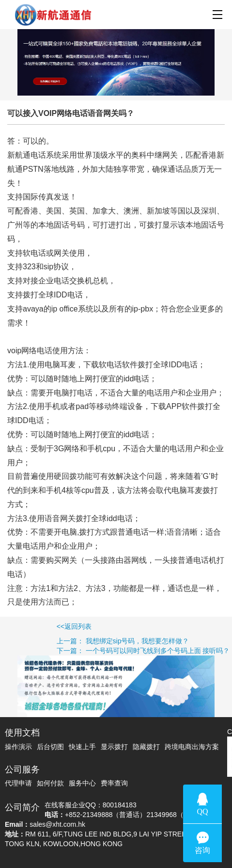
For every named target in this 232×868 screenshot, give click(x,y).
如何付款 (50, 783)
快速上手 (82, 747)
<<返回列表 (46, 626)
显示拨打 (114, 747)
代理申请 (18, 783)
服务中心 (82, 783)
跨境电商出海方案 (192, 747)
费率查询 (114, 783)
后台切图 (50, 747)
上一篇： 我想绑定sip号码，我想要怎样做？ (94, 641)
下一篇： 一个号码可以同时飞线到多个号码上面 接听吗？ (115, 651)
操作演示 (18, 747)
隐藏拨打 (146, 747)
